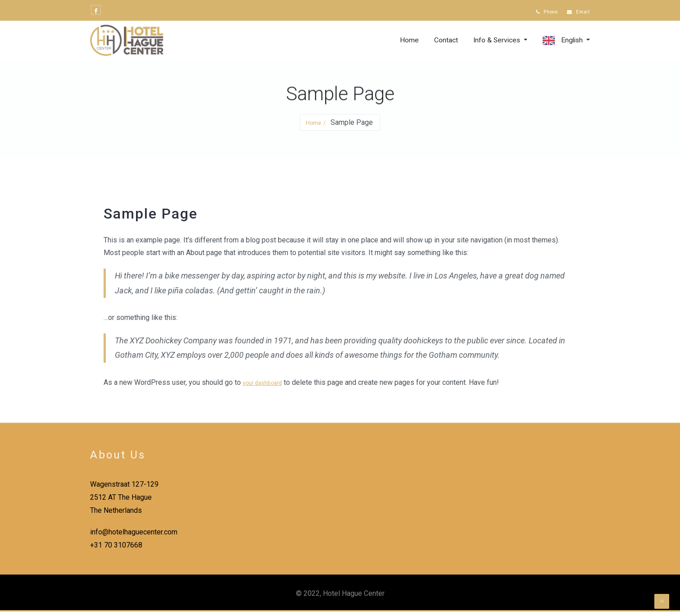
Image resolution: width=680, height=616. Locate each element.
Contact (443, 45)
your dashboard (267, 387)
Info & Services (495, 45)
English (571, 45)
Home (406, 45)
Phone (537, 13)
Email (576, 13)
